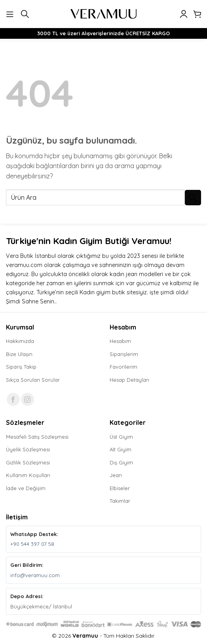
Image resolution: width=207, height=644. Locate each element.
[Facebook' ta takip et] (13, 399)
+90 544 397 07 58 (32, 544)
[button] (11, 14)
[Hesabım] (184, 14)
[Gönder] (193, 198)
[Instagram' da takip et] (28, 399)
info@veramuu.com (35, 575)
